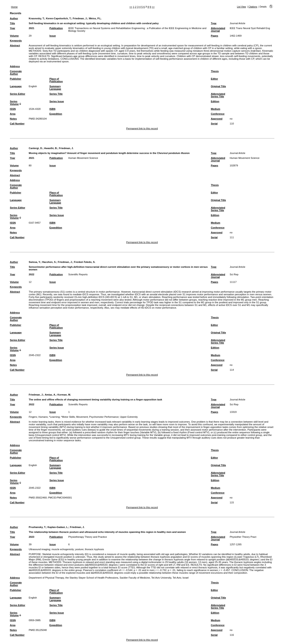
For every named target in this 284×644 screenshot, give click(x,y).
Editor (214, 79)
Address (15, 66)
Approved (217, 119)
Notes (13, 119)
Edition (215, 101)
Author (14, 18)
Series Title (56, 94)
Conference (218, 114)
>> (153, 7)
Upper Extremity (129, 417)
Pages (214, 36)
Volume (14, 36)
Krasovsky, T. (37, 18)
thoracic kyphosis (95, 549)
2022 (32, 274)
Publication (56, 28)
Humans (43, 417)
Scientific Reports (78, 274)
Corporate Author (16, 73)
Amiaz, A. (50, 395)
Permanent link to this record (142, 128)
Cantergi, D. (36, 148)
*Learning (54, 417)
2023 (32, 537)
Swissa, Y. (35, 262)
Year (13, 28)
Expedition (56, 114)
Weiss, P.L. (95, 18)
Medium (215, 109)
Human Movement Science (83, 158)
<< (131, 7)
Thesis (215, 71)
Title (13, 23)
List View (242, 7)
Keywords (16, 41)
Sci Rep (234, 274)
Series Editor (18, 94)
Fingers (33, 417)
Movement (82, 417)
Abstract (15, 45)
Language (16, 86)
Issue (53, 36)
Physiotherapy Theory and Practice (88, 537)
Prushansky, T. (37, 527)
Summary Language (55, 88)
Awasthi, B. (51, 148)
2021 (32, 28)
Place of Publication (56, 80)
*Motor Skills (68, 417)
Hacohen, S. (49, 262)
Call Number (17, 124)
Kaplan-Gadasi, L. (58, 527)
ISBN (52, 109)
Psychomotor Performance (104, 417)
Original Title (218, 86)
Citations (253, 7)
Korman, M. (64, 395)
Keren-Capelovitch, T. (59, 18)
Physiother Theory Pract (243, 537)
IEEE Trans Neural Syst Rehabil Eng (250, 28)
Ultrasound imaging (39, 549)
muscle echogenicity (63, 549)
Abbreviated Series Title (218, 95)
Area (13, 114)
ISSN (13, 109)
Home (14, 7)
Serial (214, 124)
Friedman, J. (80, 18)
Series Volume (14, 103)
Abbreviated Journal (218, 30)
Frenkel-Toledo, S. (85, 262)
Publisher (16, 79)
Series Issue (57, 101)
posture (79, 549)
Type (214, 23)
